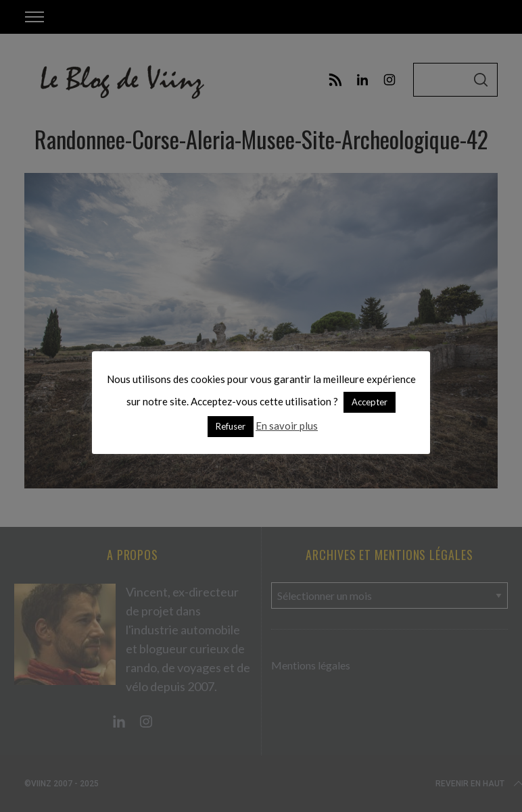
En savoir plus (287, 426)
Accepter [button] (370, 402)
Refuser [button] (231, 426)
